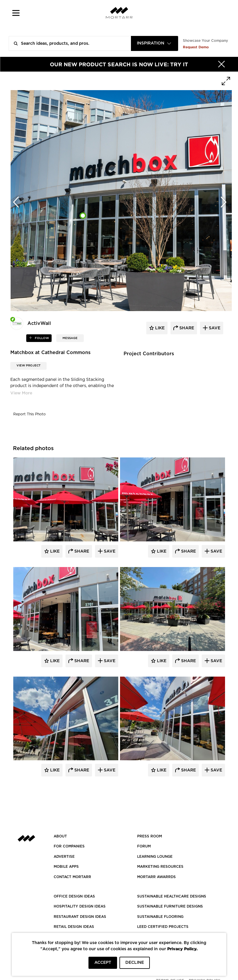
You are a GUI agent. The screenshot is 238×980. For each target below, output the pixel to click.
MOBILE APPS (66, 867)
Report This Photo (29, 414)
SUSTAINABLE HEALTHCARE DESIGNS (172, 896)
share (186, 328)
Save (109, 551)
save (214, 328)
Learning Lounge (155, 857)
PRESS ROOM (150, 836)
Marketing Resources (160, 867)
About (60, 836)
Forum (144, 846)
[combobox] (155, 43)
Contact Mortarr (72, 877)
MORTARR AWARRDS (156, 877)
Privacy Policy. (182, 949)
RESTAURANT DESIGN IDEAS (80, 917)
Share (81, 551)
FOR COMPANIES (69, 846)
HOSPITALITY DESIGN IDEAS (80, 906)
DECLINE (135, 963)
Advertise (64, 857)
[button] (16, 13)
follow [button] (41, 338)
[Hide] (221, 64)
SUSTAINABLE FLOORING (160, 917)
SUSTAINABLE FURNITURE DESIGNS (170, 906)
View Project (28, 366)
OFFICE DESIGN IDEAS (74, 896)
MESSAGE (70, 338)
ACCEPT (103, 963)
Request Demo (196, 47)
